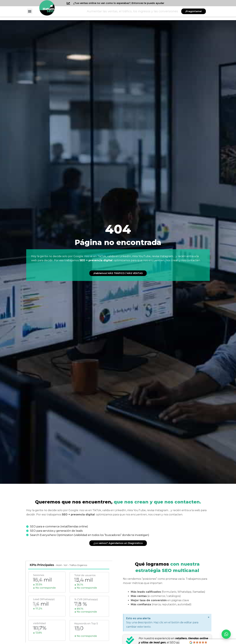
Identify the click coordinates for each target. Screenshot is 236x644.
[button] (30, 11)
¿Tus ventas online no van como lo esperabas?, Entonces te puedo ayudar (123, 3)
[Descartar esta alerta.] (208, 618)
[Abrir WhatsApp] (226, 634)
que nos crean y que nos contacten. (118, 502)
